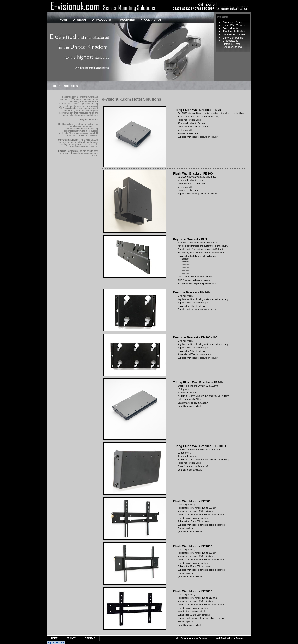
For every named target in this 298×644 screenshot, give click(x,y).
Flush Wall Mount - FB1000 (193, 546)
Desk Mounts (231, 28)
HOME (64, 20)
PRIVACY (71, 638)
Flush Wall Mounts (234, 25)
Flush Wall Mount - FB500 (192, 501)
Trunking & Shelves (234, 31)
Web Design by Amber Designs (191, 638)
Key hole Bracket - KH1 (190, 239)
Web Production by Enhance (230, 638)
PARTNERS (128, 20)
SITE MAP (90, 638)
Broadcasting (231, 41)
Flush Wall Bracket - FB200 (193, 173)
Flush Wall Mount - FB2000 (193, 591)
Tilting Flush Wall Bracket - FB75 (197, 110)
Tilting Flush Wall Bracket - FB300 (198, 382)
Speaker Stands (232, 47)
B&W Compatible (233, 38)
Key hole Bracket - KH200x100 (195, 337)
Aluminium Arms (232, 22)
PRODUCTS (103, 20)
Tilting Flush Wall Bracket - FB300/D (199, 446)
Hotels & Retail (232, 44)
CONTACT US (153, 20)
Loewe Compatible (234, 35)
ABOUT (82, 20)
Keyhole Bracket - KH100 (191, 292)
